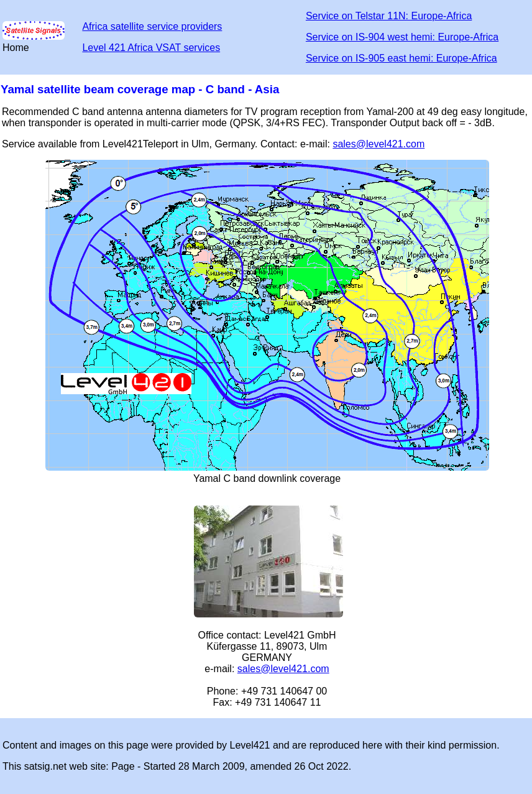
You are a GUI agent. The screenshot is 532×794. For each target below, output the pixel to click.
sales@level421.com (378, 144)
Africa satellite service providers (152, 26)
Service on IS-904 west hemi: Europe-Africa (402, 37)
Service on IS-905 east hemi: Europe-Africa (401, 58)
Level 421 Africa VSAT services (151, 48)
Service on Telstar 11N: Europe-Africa (389, 16)
